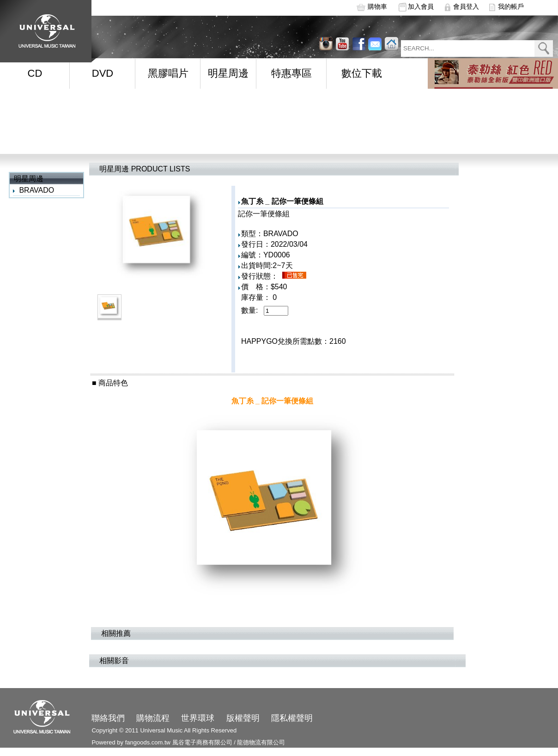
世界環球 (198, 718)
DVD (103, 73)
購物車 (377, 6)
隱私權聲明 (292, 718)
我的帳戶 (511, 6)
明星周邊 (228, 73)
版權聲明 (243, 718)
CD (35, 73)
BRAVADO (36, 190)
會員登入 (466, 6)
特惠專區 (291, 73)
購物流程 (153, 718)
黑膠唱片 (168, 73)
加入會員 (421, 6)
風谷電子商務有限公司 (202, 742)
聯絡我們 (108, 718)
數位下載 (362, 73)
